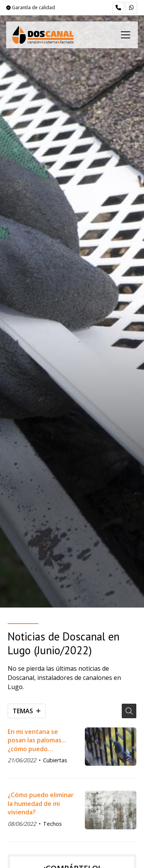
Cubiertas (55, 760)
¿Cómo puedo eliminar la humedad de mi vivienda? (41, 803)
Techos (52, 824)
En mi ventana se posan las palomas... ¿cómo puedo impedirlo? (37, 740)
